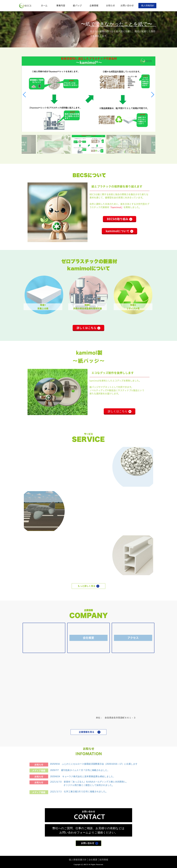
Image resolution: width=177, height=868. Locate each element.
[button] (25, 95)
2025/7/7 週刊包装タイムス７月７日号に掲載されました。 (80, 770)
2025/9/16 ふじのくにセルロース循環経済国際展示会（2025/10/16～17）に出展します (94, 764)
